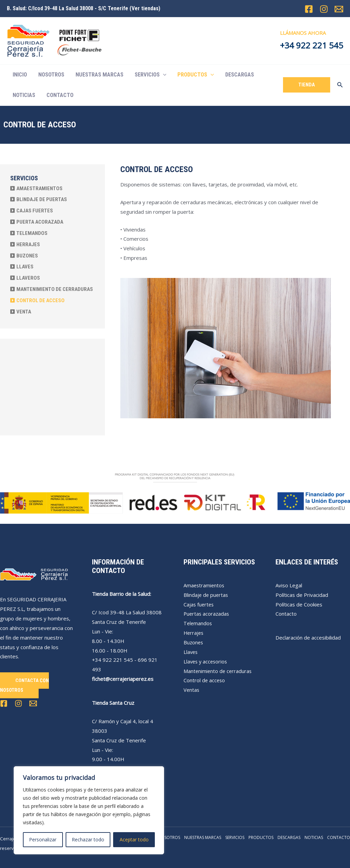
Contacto (286, 614)
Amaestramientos (205, 585)
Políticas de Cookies (299, 604)
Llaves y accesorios (206, 661)
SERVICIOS (151, 75)
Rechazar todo (88, 839)
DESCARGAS (240, 75)
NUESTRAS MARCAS (99, 75)
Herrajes (194, 633)
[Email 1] (339, 9)
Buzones (194, 642)
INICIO (20, 75)
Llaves (191, 652)
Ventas (192, 690)
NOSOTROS (51, 75)
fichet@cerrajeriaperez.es (123, 679)
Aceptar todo (134, 839)
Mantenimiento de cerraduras (218, 671)
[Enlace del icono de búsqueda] (340, 85)
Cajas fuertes (199, 604)
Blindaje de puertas (206, 595)
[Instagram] (324, 9)
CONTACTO (60, 95)
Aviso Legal (289, 585)
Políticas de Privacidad (302, 595)
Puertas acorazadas (207, 614)
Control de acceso (205, 680)
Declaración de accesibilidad (308, 638)
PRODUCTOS (196, 75)
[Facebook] (309, 9)
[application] (163, 75)
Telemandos (198, 623)
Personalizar (43, 839)
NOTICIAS (24, 95)
